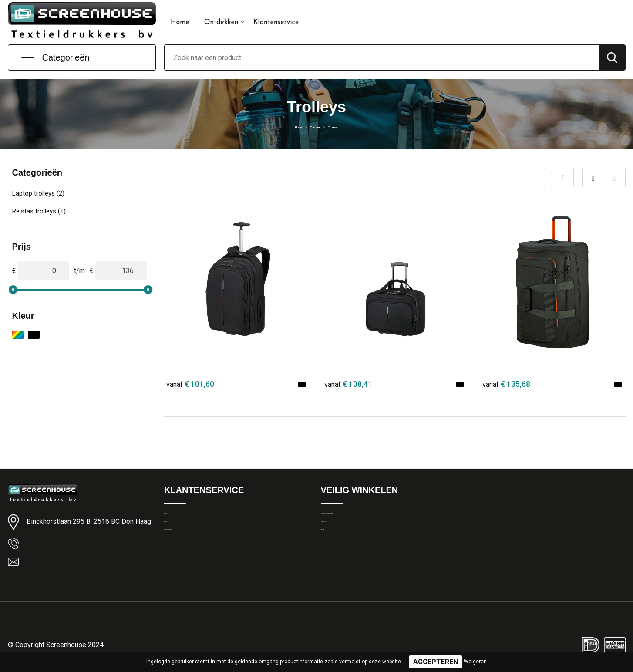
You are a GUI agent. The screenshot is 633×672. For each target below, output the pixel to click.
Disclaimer (336, 557)
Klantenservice (276, 22)
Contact (176, 519)
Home (180, 22)
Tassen (314, 126)
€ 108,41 (348, 384)
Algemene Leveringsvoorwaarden (369, 519)
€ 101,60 (190, 384)
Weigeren (475, 662)
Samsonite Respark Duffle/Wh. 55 (535, 362)
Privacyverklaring (345, 538)
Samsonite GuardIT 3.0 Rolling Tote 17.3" (388, 362)
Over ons (177, 538)
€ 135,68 (506, 384)
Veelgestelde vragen (193, 557)
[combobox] (382, 57)
